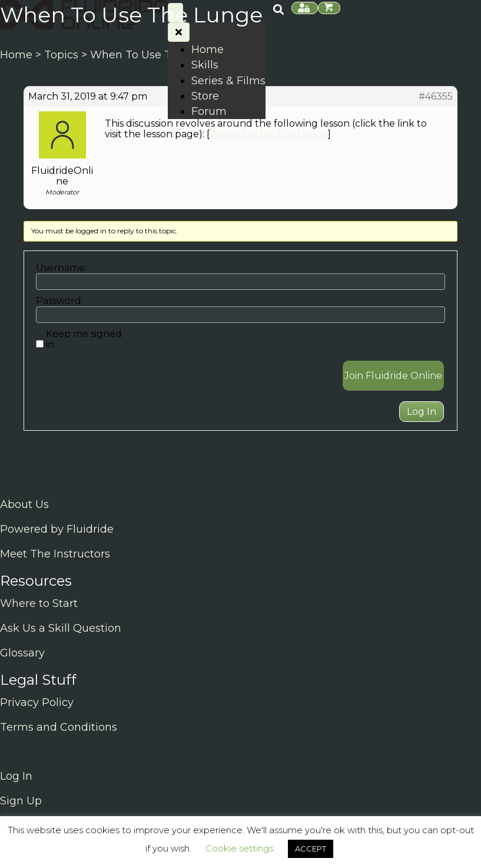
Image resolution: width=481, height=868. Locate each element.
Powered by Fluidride (57, 529)
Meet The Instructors (55, 554)
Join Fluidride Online (393, 376)
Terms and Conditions (59, 727)
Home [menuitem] (208, 49)
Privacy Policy (37, 702)
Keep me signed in (84, 339)
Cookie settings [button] (239, 848)
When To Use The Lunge (269, 134)
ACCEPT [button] (311, 849)
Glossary (22, 653)
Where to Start (39, 603)
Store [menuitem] (205, 96)
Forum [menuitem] (209, 111)
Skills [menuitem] (205, 65)
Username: (61, 268)
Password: (59, 301)
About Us (24, 504)
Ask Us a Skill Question (61, 628)
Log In (422, 412)
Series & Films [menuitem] (228, 81)
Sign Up (21, 801)
